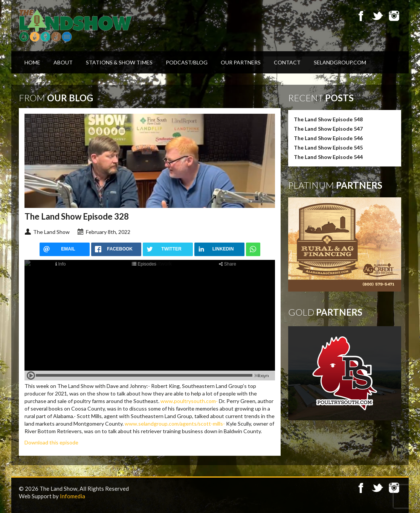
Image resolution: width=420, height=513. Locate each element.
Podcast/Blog (187, 62)
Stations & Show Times (119, 62)
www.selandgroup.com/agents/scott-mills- (175, 424)
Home (32, 62)
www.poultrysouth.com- (189, 401)
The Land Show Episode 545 (328, 147)
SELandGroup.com (340, 62)
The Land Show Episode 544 (328, 157)
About (63, 62)
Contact (287, 62)
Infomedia (73, 496)
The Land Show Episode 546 (328, 138)
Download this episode (51, 442)
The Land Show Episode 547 (328, 129)
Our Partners (241, 62)
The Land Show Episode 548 (328, 119)
